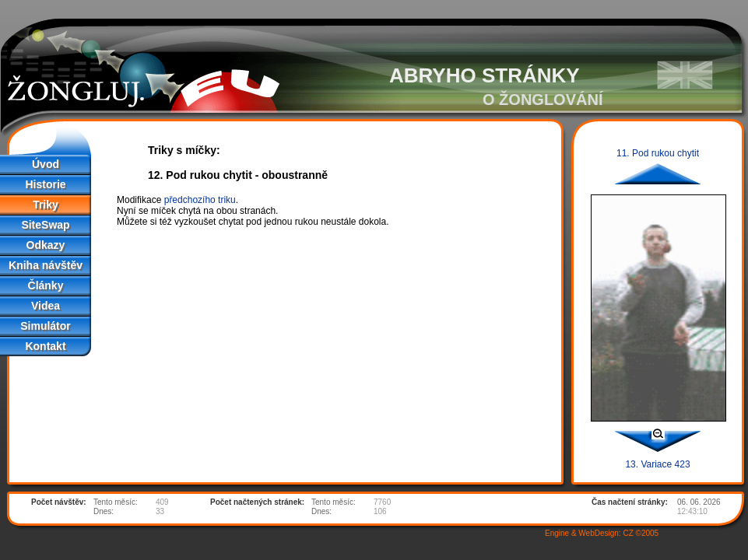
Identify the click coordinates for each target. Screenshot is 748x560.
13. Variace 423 (657, 464)
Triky (46, 205)
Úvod (46, 164)
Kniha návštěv (46, 265)
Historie (45, 184)
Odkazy (46, 245)
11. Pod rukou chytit (658, 153)
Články (46, 285)
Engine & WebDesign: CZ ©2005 (602, 533)
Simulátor (46, 326)
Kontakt (45, 346)
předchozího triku (200, 200)
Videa (46, 306)
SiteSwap (45, 225)
